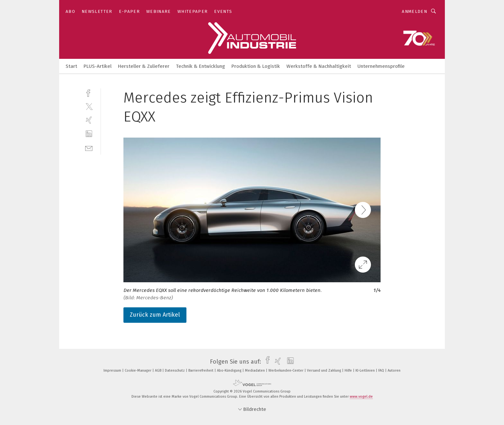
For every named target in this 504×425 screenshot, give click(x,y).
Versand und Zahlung (324, 371)
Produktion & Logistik (256, 66)
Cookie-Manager (139, 371)
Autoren (394, 371)
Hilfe (349, 371)
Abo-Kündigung (230, 371)
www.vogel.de (361, 397)
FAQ (382, 371)
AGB (159, 371)
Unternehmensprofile (381, 66)
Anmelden (414, 11)
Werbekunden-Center (286, 371)
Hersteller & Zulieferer (144, 66)
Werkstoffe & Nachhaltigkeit (319, 66)
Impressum (113, 371)
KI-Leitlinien (366, 371)
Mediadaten (255, 371)
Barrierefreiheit (201, 371)
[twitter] (89, 106)
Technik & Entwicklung (200, 66)
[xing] (89, 120)
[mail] (89, 148)
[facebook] (89, 92)
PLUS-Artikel (98, 66)
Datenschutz (175, 371)
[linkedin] (89, 134)
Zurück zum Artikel (155, 315)
